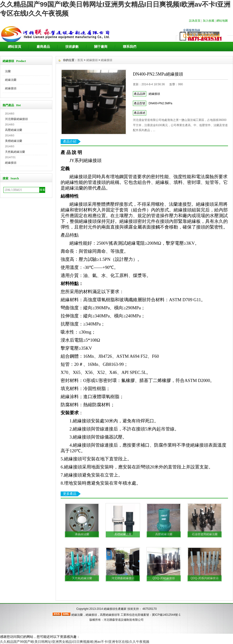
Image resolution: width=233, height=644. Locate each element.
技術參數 (72, 47)
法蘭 (8, 71)
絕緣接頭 (11, 88)
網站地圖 (222, 21)
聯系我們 (130, 47)
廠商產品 (43, 47)
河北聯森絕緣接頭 (16, 119)
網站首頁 (15, 47)
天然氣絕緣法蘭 (15, 152)
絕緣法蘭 (11, 80)
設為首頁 (195, 21)
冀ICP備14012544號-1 (166, 615)
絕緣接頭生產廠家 (115, 609)
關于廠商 (101, 47)
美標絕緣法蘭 (14, 141)
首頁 (80, 60)
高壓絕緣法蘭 (14, 130)
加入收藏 (209, 21)
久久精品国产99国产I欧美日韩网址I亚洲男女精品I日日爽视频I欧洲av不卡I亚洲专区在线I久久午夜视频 (75, 642)
